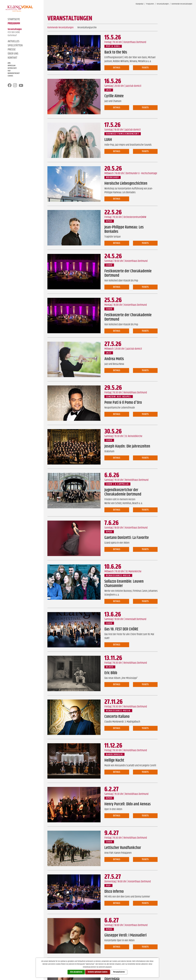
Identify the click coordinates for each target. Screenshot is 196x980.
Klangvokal (140, 4)
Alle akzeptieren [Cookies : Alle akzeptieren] (76, 972)
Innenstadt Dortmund (136, 619)
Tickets (145, 68)
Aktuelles (14, 41)
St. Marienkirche (134, 572)
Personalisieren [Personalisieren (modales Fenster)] (119, 972)
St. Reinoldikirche (134, 436)
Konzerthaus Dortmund (135, 42)
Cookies (10, 76)
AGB (9, 71)
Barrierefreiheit (14, 73)
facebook (10, 85)
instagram (15, 85)
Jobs (9, 63)
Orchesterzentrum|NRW (135, 217)
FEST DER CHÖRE (14, 32)
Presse (12, 50)
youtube (21, 85)
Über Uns (13, 54)
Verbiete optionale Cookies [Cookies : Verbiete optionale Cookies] (98, 972)
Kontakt (12, 58)
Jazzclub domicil (133, 86)
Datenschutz (12, 68)
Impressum (12, 66)
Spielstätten (15, 45)
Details (117, 68)
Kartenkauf (12, 35)
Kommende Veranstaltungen (182, 4)
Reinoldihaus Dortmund (135, 393)
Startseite (14, 19)
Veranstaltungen (15, 29)
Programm (14, 23)
